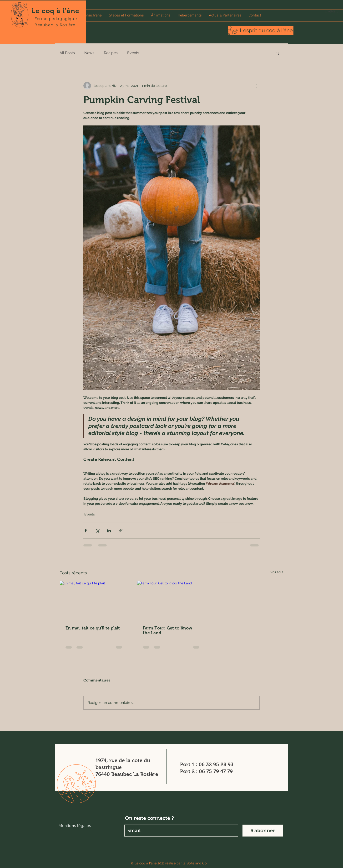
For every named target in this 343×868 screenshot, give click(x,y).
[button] (126, 16)
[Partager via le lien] (121, 531)
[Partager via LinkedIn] (109, 531)
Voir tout (277, 572)
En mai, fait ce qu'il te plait (93, 628)
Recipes (111, 53)
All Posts (67, 53)
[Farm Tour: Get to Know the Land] (172, 600)
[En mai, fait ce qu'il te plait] (94, 600)
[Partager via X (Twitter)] (97, 531)
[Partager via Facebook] (86, 531)
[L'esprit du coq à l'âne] (266, 31)
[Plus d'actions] (257, 86)
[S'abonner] (263, 831)
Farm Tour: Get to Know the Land (168, 630)
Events (133, 53)
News (89, 53)
